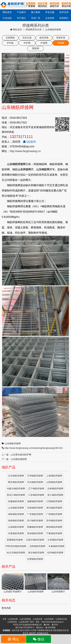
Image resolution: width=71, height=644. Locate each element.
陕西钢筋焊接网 (54, 527)
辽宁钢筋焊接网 (36, 489)
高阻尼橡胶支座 (59, 630)
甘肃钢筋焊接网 (16, 533)
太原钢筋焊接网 (55, 540)
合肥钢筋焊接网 (35, 559)
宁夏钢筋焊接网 (54, 533)
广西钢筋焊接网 (54, 514)
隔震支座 (49, 630)
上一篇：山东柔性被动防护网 (16, 455)
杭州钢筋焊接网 (55, 553)
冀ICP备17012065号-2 (25, 628)
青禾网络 (51, 628)
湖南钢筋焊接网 (16, 514)
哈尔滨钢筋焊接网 (16, 553)
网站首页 (7, 12)
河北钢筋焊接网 (35, 482)
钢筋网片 (33, 633)
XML (47, 625)
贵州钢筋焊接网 (54, 521)
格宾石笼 (16, 630)
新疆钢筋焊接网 (15, 540)
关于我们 (21, 18)
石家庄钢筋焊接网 (35, 540)
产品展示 (21, 12)
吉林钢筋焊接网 (55, 489)
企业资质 (50, 18)
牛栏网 (33, 630)
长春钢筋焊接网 (56, 546)
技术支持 (64, 12)
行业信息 (7, 18)
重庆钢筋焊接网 (16, 482)
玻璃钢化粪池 (43, 633)
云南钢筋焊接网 (16, 527)
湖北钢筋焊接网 (54, 508)
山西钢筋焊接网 (54, 482)
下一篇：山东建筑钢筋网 (14, 459)
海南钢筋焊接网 (16, 521)
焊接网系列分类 (34, 30)
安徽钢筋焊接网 (16, 501)
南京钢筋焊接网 (36, 553)
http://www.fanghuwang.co (25, 151)
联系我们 (64, 18)
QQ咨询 (29, 142)
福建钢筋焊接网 (35, 501)
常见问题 (50, 12)
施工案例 (36, 12)
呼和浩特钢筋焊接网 (16, 546)
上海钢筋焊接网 (54, 476)
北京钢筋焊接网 (16, 476)
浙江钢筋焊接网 (55, 495)
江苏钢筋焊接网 (36, 495)
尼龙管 (27, 630)
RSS (55, 625)
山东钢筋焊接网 (13, 444)
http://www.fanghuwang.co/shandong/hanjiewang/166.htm (34, 448)
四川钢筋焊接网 (35, 521)
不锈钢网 (41, 630)
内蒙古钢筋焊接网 (16, 489)
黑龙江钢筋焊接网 (16, 495)
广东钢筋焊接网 (35, 514)
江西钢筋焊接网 (54, 501)
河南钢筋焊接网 (35, 508)
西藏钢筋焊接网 (35, 527)
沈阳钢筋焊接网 (37, 546)
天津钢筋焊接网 (35, 476)
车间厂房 (36, 18)
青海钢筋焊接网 (35, 533)
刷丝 (22, 630)
